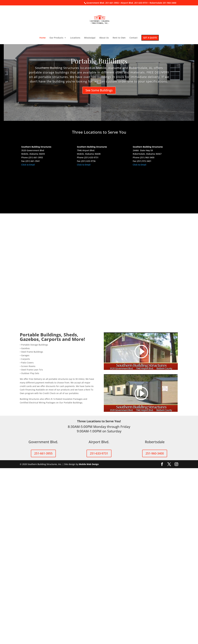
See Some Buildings (99, 90)
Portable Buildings (99, 61)
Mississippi (90, 38)
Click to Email (28, 165)
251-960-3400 (155, 629)
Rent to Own (119, 38)
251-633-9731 (99, 629)
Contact (133, 38)
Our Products (56, 38)
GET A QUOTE (150, 38)
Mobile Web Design (89, 640)
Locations (75, 38)
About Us (104, 38)
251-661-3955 (43, 629)
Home (43, 38)
